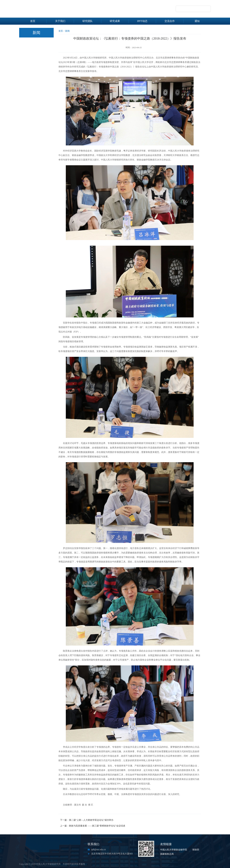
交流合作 (170, 21)
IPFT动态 (142, 21)
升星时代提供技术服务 (74, 864)
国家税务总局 (167, 854)
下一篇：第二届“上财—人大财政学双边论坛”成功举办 (87, 820)
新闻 (67, 31)
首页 (33, 21)
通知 (197, 21)
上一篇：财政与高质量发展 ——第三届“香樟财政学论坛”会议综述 (93, 826)
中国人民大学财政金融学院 (174, 850)
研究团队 (88, 21)
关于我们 (60, 21)
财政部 (196, 850)
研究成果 (115, 21)
